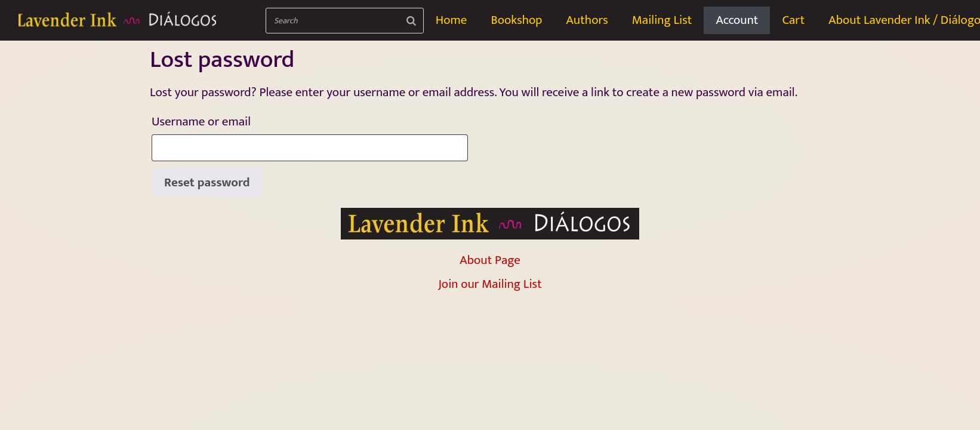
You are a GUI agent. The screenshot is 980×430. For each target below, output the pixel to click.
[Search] (411, 21)
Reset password (207, 182)
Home (452, 20)
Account (737, 20)
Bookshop (516, 20)
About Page (490, 260)
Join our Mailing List (490, 284)
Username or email (228, 121)
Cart (793, 20)
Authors (587, 20)
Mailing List (662, 20)
